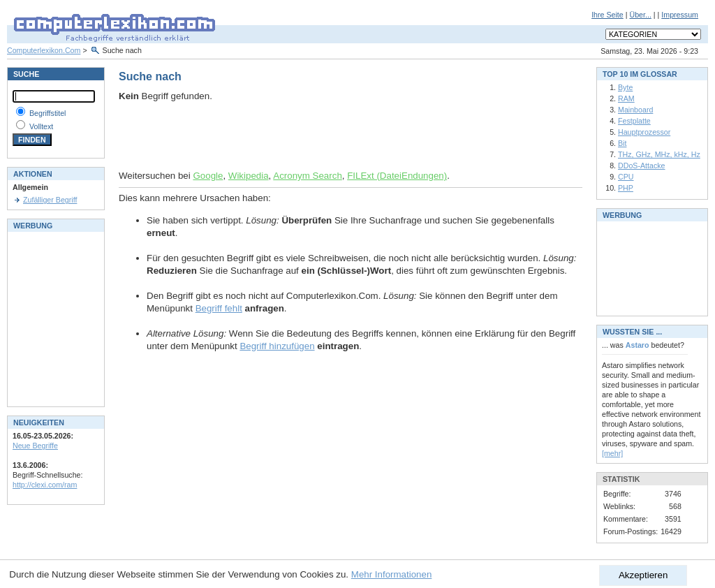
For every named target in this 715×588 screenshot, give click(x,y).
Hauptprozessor (644, 132)
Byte (625, 87)
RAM (626, 98)
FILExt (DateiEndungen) (397, 176)
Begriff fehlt (219, 308)
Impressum (680, 15)
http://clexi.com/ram (45, 485)
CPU (626, 177)
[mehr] (612, 453)
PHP (626, 188)
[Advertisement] (282, 136)
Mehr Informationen (392, 574)
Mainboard (635, 110)
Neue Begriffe (35, 446)
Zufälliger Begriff (50, 200)
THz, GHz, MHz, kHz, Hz (659, 154)
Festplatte (634, 121)
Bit (622, 143)
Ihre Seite (607, 15)
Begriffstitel (48, 113)
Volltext (41, 126)
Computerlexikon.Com (44, 50)
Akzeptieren (643, 575)
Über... (640, 15)
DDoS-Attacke (642, 166)
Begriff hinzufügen (277, 346)
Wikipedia (249, 176)
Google (208, 176)
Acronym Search (308, 176)
